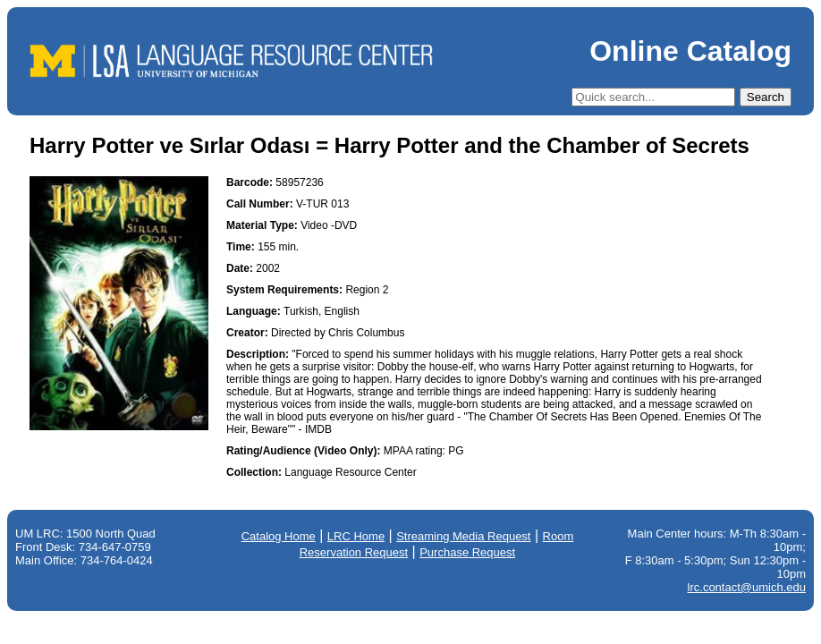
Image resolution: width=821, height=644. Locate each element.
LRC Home (356, 536)
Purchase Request (467, 552)
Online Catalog (690, 51)
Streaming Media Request (463, 536)
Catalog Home (279, 536)
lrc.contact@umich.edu (747, 587)
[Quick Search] (653, 97)
